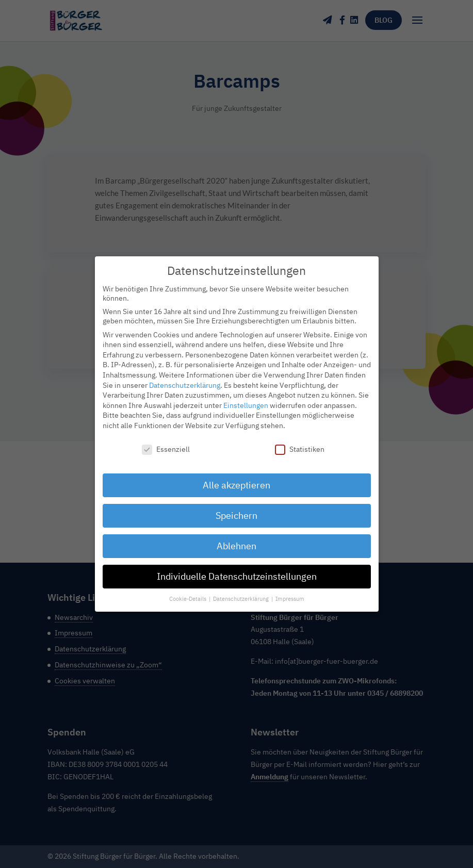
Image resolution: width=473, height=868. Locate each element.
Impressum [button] (290, 593)
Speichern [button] (236, 510)
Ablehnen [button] (236, 540)
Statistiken (300, 443)
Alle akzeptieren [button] (236, 479)
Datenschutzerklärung (185, 379)
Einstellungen (246, 399)
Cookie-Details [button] (189, 593)
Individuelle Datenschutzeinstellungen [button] (237, 571)
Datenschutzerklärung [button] (242, 593)
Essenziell (166, 443)
